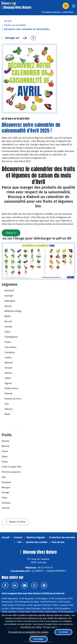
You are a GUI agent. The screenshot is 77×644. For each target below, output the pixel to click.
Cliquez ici (11, 233)
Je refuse (63, 632)
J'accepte (38, 639)
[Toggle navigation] (74, 7)
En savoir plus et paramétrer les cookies (28, 632)
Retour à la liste (16, 522)
